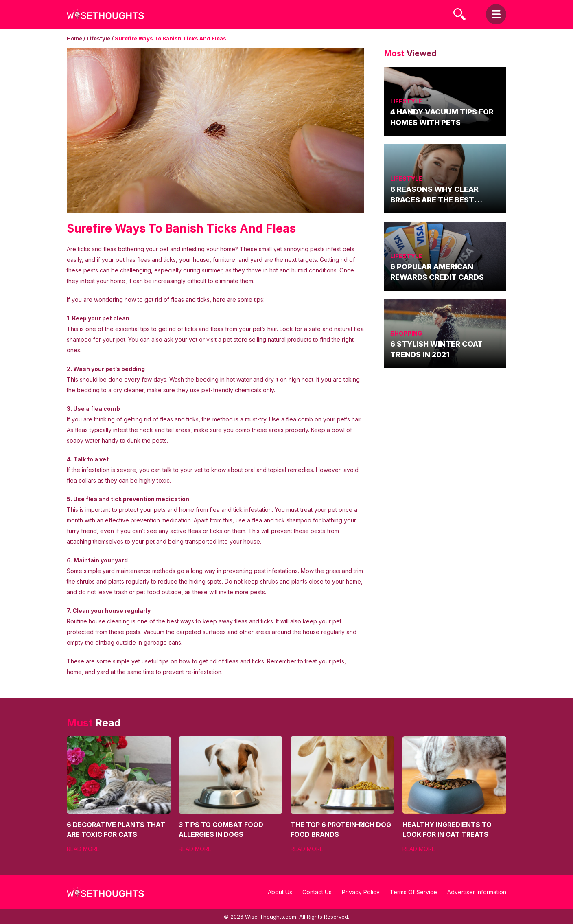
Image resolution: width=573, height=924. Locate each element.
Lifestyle (98, 38)
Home (74, 38)
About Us (280, 892)
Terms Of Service (413, 892)
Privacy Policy (361, 892)
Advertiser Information (477, 892)
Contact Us (317, 892)
